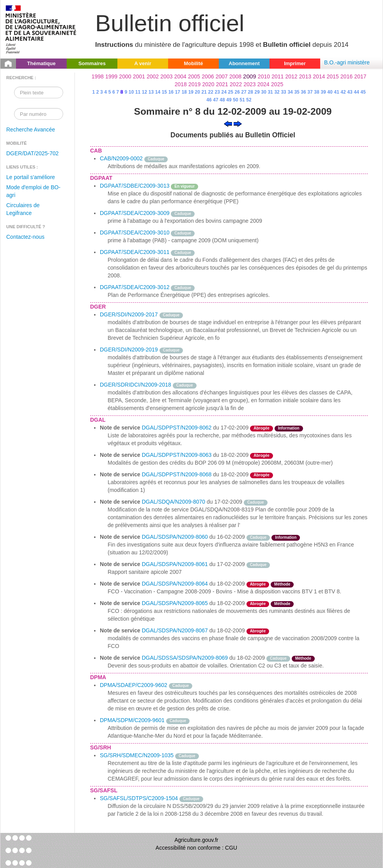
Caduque (156, 159)
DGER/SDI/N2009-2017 (129, 314)
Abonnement (244, 63)
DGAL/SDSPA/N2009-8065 (175, 603)
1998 (98, 76)
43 (350, 92)
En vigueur (184, 186)
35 (297, 92)
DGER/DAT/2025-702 (32, 153)
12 (145, 92)
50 (235, 100)
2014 (319, 76)
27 (244, 92)
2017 (360, 76)
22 (211, 92)
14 (158, 92)
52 (249, 100)
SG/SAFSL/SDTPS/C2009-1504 (139, 798)
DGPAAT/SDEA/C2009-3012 (135, 287)
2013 (305, 76)
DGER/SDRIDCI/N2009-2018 (136, 385)
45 (363, 92)
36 (303, 92)
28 (250, 92)
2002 (153, 76)
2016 (347, 76)
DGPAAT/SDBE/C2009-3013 (135, 186)
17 (178, 92)
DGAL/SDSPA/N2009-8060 (175, 537)
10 (131, 92)
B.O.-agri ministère (347, 62)
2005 (194, 76)
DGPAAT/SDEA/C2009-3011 (135, 252)
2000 (125, 76)
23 (217, 92)
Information (289, 428)
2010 (264, 76)
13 (151, 92)
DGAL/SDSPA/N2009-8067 (175, 630)
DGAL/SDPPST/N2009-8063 (176, 455)
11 (138, 92)
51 (242, 100)
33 (283, 92)
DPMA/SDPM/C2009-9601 (132, 720)
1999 (111, 76)
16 (171, 92)
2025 (277, 84)
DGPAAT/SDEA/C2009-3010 (135, 233)
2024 (263, 84)
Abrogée (262, 428)
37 (310, 92)
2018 (181, 84)
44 (356, 92)
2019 (194, 84)
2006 (208, 76)
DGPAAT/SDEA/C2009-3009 (135, 213)
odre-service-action (294, 630)
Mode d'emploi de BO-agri (33, 191)
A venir (143, 63)
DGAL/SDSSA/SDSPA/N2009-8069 (185, 658)
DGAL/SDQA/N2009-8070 (173, 502)
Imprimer (295, 63)
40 (330, 92)
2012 (292, 76)
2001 (139, 76)
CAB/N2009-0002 (121, 158)
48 (222, 100)
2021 (222, 84)
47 (215, 100)
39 (323, 92)
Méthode (282, 584)
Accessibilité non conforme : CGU (196, 848)
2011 (277, 76)
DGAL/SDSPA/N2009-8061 (175, 564)
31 (270, 92)
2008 (235, 76)
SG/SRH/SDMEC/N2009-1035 (137, 755)
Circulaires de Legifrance (23, 209)
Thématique (42, 63)
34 (290, 92)
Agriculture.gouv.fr (196, 840)
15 (164, 92)
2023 (249, 84)
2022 (236, 84)
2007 (222, 76)
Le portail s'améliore (31, 177)
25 (231, 92)
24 (224, 92)
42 (343, 92)
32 (277, 92)
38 (317, 92)
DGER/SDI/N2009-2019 (129, 350)
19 (191, 92)
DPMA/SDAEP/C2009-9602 (134, 685)
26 (237, 92)
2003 (166, 76)
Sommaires (92, 63)
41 (336, 92)
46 (209, 100)
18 (184, 92)
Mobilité (193, 63)
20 (198, 92)
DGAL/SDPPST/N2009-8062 (176, 428)
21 (204, 92)
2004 (180, 76)
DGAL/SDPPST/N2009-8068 (176, 474)
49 (229, 100)
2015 (332, 76)
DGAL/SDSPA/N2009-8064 (175, 584)
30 (263, 92)
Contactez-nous (25, 237)
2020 (208, 84)
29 (257, 92)
